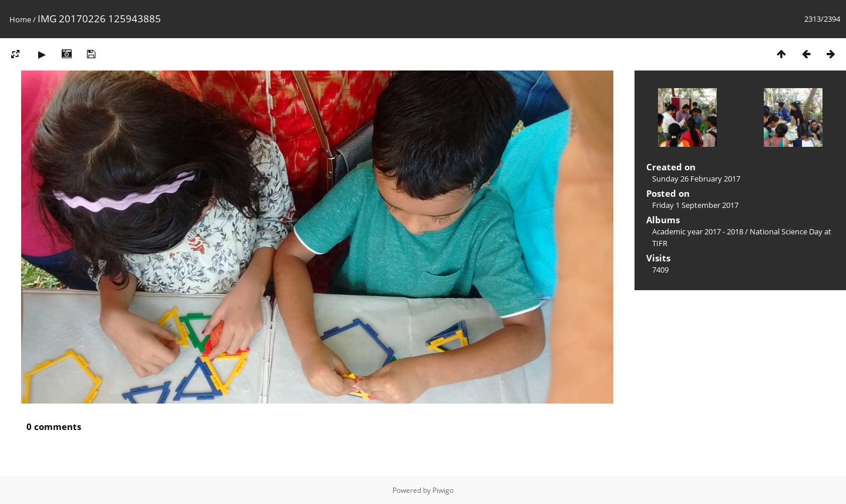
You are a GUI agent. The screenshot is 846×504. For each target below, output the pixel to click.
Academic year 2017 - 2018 (698, 231)
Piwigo (443, 490)
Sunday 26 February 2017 (696, 179)
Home (20, 19)
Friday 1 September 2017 (695, 205)
